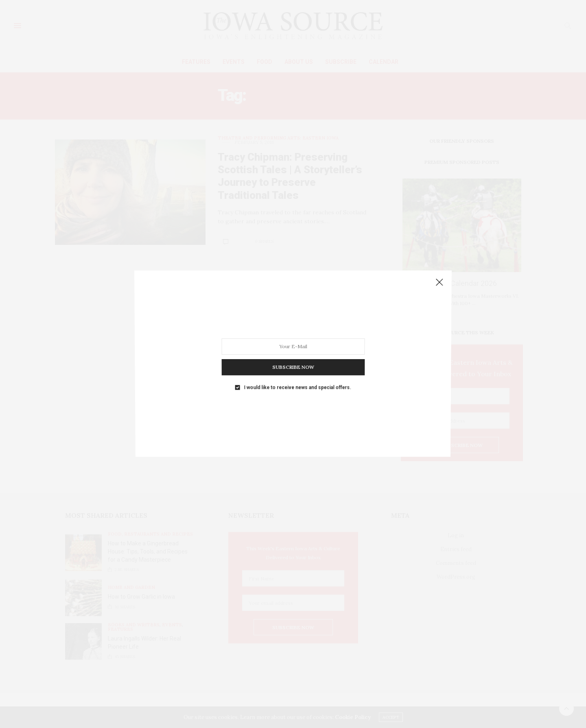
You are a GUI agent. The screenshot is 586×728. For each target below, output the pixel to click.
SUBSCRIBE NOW (293, 361)
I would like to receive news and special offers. (297, 378)
